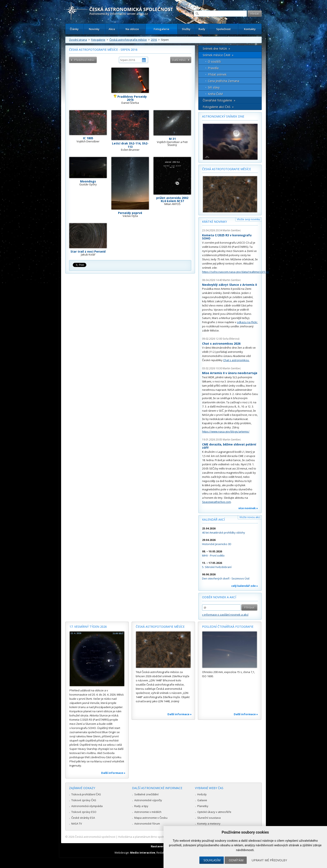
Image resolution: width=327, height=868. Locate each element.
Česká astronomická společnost (95, 837)
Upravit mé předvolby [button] (269, 860)
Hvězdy (202, 794)
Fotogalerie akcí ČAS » (218, 107)
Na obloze (132, 29)
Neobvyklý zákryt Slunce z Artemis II (230, 285)
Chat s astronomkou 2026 (221, 344)
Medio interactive (143, 853)
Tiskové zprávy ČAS (84, 800)
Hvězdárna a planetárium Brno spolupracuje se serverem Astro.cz (160, 837)
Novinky (94, 29)
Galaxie (202, 800)
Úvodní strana (78, 40)
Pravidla (213, 68)
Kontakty (250, 29)
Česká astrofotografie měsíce (128, 40)
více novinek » (248, 508)
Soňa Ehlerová (231, 339)
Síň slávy (214, 87)
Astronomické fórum (147, 824)
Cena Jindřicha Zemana (224, 81)
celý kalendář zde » (245, 586)
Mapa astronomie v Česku (151, 818)
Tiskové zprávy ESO (84, 812)
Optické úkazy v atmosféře (214, 812)
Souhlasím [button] (212, 860)
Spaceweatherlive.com (216, 502)
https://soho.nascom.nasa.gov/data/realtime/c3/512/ (236, 272)
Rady (202, 29)
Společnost (223, 29)
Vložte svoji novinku (248, 219)
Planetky (203, 806)
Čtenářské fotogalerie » (219, 100)
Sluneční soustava (209, 818)
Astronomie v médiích (148, 812)
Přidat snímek (217, 74)
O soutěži (214, 61)
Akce (112, 29)
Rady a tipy (141, 806)
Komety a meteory (209, 824)
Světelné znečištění (146, 794)
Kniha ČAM (215, 94)
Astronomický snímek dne (223, 116)
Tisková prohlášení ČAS (86, 794)
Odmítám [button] (236, 860)
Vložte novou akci (250, 517)
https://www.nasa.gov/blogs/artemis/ (226, 431)
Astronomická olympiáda (87, 806)
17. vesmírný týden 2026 (88, 627)
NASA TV (77, 824)
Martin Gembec (232, 230)
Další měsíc (179, 60)
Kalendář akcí (213, 519)
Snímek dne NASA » (216, 49)
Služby (186, 29)
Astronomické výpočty (148, 800)
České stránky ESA (83, 818)
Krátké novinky (214, 222)
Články (74, 29)
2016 (154, 40)
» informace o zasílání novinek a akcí (225, 615)
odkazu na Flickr (247, 322)
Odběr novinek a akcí (219, 597)
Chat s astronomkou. (236, 360)
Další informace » (113, 773)
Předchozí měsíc (84, 60)
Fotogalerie (162, 29)
